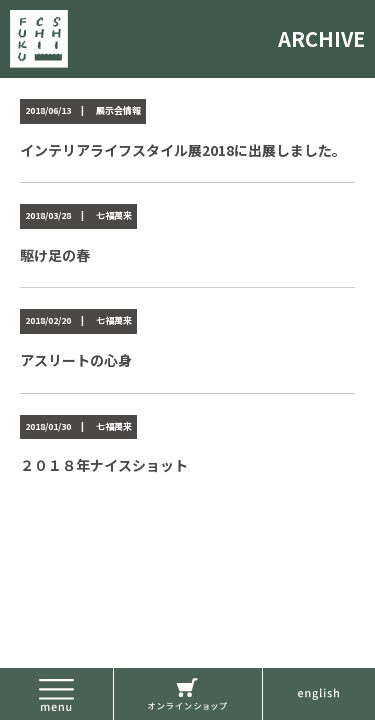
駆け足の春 (55, 255)
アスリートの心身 (76, 360)
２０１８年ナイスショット (104, 465)
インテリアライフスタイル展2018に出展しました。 (183, 150)
